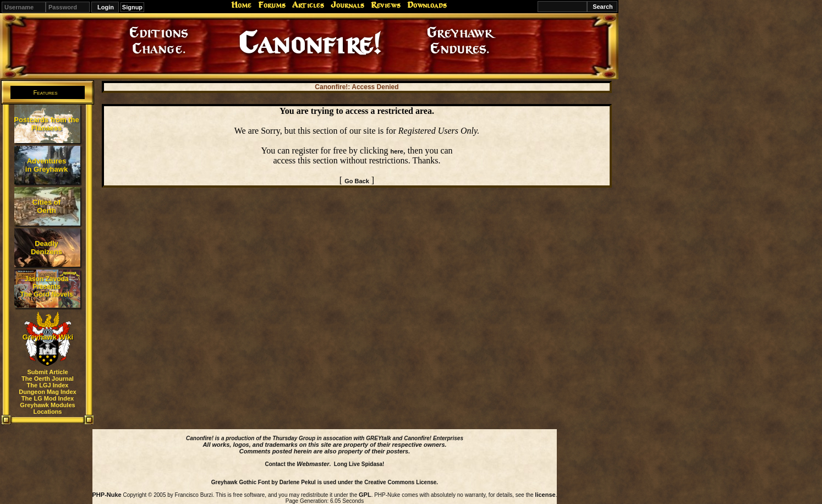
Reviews (386, 5)
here (397, 151)
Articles (308, 5)
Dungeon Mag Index (48, 392)
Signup (132, 7)
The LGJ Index (48, 385)
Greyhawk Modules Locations (47, 408)
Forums (272, 5)
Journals (347, 5)
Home (241, 5)
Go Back (357, 181)
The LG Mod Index (48, 398)
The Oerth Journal (48, 379)
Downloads (427, 5)
